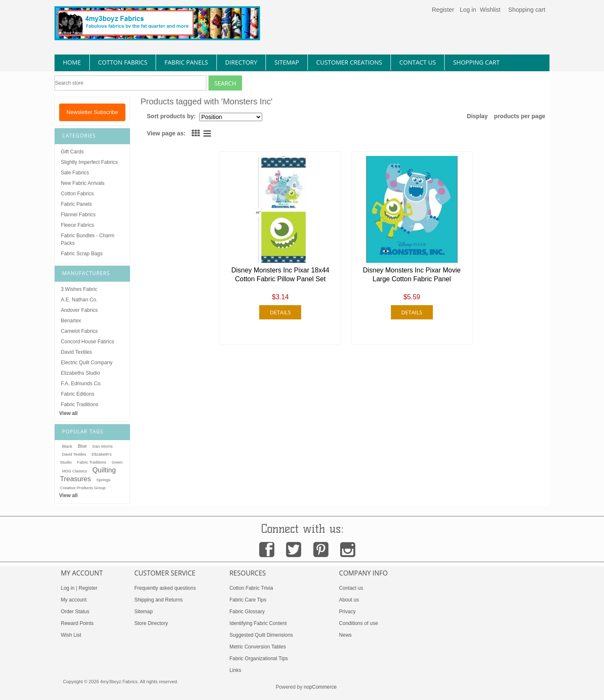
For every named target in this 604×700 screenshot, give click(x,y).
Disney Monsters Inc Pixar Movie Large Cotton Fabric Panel (412, 275)
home (72, 62)
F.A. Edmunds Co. (81, 384)
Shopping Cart (476, 62)
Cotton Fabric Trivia (251, 588)
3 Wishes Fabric (79, 289)
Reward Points (77, 623)
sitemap (287, 62)
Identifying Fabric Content (258, 623)
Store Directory (151, 623)
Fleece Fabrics (77, 225)
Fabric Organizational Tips (259, 659)
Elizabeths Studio (80, 373)
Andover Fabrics (79, 310)
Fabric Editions (78, 394)
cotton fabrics (123, 62)
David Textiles (76, 352)
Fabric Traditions (79, 404)
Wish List (71, 635)
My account (74, 600)
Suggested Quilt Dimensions (261, 635)
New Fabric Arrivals (83, 183)
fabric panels (186, 62)
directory (241, 62)
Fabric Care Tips (248, 600)
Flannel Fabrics (78, 215)
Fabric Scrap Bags (82, 254)
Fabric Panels (76, 204)
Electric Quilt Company (87, 363)
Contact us (351, 588)
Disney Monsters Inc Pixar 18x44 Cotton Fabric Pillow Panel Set (280, 275)
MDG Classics (74, 471)
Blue (82, 446)
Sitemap (143, 612)
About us (349, 600)
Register (443, 10)
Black (67, 446)
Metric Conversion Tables (258, 647)
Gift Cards (72, 152)
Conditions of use (358, 623)
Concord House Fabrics (87, 342)
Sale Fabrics (75, 173)
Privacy (347, 612)
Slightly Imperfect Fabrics (89, 162)
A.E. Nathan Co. (79, 300)
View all (68, 413)
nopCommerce (320, 687)
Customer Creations (349, 62)
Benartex (71, 321)
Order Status (75, 612)
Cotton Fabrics (77, 194)
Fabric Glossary (247, 612)
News (345, 635)
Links (235, 670)
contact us (418, 62)
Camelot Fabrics (79, 331)
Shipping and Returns (158, 600)
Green (117, 462)
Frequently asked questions (165, 588)
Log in (468, 10)
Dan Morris (102, 446)
